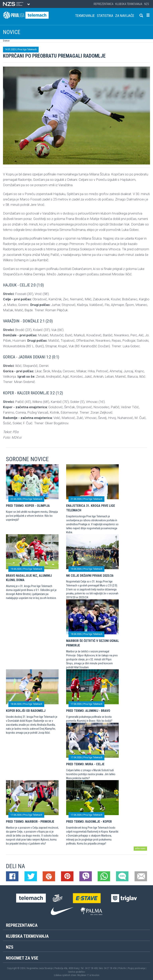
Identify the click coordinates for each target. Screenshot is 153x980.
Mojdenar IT (83, 975)
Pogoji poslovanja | (137, 968)
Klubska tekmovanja (129, 4)
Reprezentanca (103, 4)
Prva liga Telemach (27, 49)
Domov (6, 41)
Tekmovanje (85, 16)
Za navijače (125, 16)
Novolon (95, 975)
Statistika (105, 16)
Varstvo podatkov (76, 972)
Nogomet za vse (22, 958)
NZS (147, 4)
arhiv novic (140, 848)
